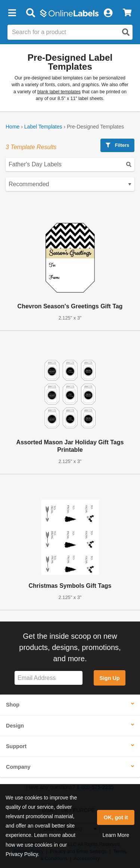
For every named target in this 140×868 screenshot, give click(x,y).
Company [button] (18, 767)
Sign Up (109, 678)
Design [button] (15, 726)
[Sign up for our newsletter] (49, 678)
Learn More (116, 835)
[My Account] (108, 13)
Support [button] (16, 746)
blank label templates (59, 92)
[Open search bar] (30, 13)
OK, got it (116, 817)
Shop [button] (13, 705)
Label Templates (43, 127)
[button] (12, 13)
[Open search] (126, 32)
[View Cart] (127, 13)
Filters (117, 145)
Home (13, 127)
